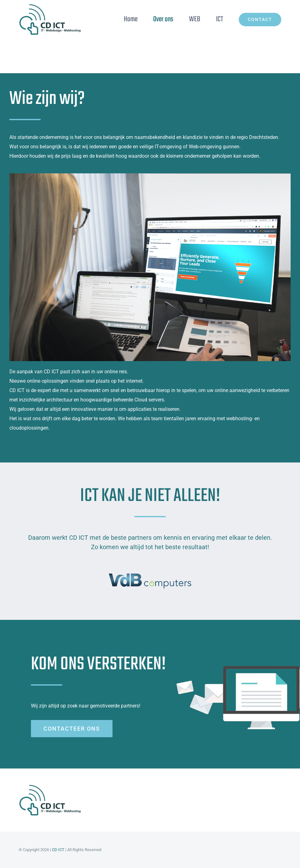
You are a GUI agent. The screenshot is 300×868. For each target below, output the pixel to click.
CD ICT (58, 850)
